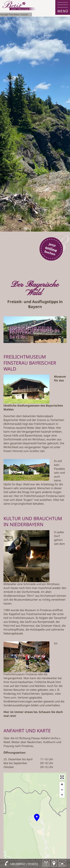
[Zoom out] (62, 790)
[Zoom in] (62, 784)
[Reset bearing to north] (62, 795)
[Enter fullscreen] (62, 777)
